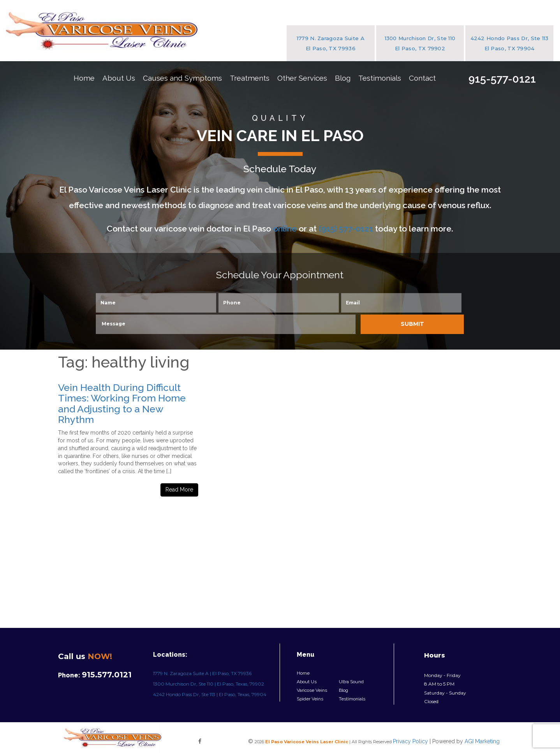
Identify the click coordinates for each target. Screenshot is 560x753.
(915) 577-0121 (346, 229)
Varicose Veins (312, 690)
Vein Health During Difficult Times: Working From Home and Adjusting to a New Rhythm (122, 404)
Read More (179, 490)
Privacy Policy (410, 741)
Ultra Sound (351, 682)
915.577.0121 (107, 675)
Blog (343, 78)
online (285, 229)
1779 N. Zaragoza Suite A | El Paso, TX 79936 (202, 673)
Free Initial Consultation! (505, 130)
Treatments (250, 78)
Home (84, 78)
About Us (119, 78)
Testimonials (380, 78)
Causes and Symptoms (182, 78)
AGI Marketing (482, 741)
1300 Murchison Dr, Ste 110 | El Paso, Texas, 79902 (209, 684)
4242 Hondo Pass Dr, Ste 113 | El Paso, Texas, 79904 (210, 694)
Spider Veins (310, 699)
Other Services (302, 78)
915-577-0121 (502, 79)
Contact (422, 78)
